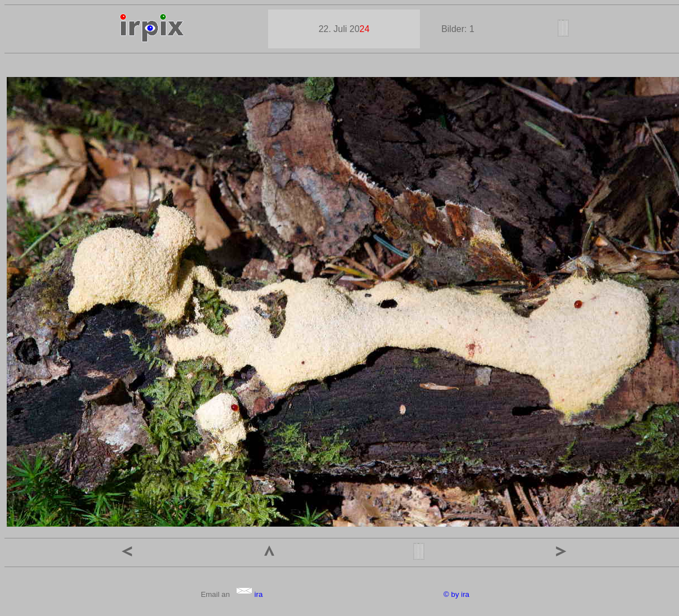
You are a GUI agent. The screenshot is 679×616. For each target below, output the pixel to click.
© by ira (456, 594)
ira (249, 594)
